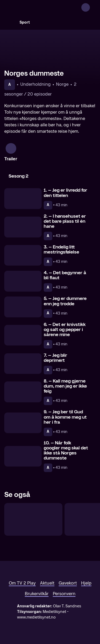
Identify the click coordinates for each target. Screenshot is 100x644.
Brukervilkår (37, 594)
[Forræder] (33, 519)
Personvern (64, 594)
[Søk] (10, 22)
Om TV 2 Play (22, 583)
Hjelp (86, 583)
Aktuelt (47, 583)
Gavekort (68, 583)
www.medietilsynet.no (36, 617)
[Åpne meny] (93, 7)
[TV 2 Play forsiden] (44, 7)
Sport (25, 22)
